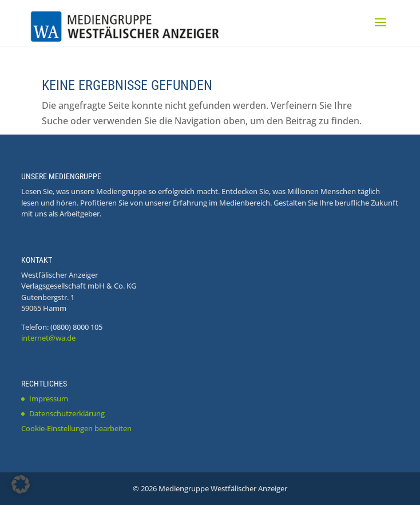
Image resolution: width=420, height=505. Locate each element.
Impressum (49, 399)
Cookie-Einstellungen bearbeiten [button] (76, 428)
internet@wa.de (48, 338)
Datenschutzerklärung (67, 413)
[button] (21, 484)
